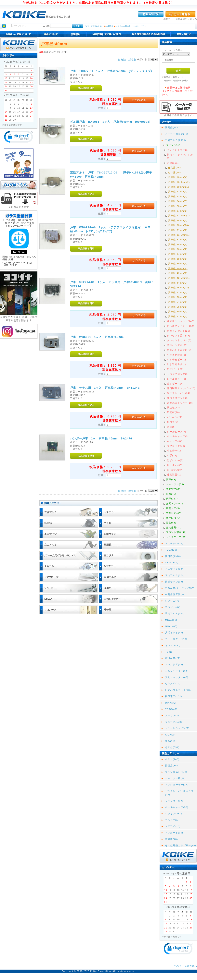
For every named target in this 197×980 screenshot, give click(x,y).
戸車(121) (173, 163)
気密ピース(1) (175, 369)
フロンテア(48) (174, 664)
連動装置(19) (175, 475)
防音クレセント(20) (179, 331)
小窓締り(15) (175, 451)
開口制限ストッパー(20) (181, 388)
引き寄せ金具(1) (177, 364)
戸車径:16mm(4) (178, 177)
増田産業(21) (173, 658)
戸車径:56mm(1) (178, 307)
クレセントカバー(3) (179, 340)
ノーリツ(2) (172, 715)
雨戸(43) (171, 479)
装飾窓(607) (173, 489)
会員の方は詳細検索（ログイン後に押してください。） (177, 91)
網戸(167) (172, 499)
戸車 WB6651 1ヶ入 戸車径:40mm (97, 337)
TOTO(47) (171, 709)
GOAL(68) (171, 626)
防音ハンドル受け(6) (179, 350)
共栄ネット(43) (174, 633)
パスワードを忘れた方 (92, 26)
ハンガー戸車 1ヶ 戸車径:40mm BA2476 (101, 438)
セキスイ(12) (173, 683)
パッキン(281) (174, 813)
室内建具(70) (174, 527)
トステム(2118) (174, 543)
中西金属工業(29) (175, 594)
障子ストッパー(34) (179, 393)
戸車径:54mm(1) (178, 302)
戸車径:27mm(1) (178, 211)
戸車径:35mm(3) (178, 244)
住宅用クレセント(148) (181, 321)
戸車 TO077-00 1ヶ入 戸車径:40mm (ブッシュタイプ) (111, 71)
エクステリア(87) (176, 537)
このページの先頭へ (185, 966)
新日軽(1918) (173, 556)
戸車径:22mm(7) (178, 191)
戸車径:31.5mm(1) (179, 235)
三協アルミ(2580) (176, 140)
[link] (19, 138)
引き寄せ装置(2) (177, 355)
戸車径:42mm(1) (178, 273)
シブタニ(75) (173, 601)
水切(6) (171, 427)
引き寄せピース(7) (178, 359)
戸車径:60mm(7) (178, 311)
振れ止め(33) (175, 465)
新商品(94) (171, 127)
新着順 (132, 60)
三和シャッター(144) (177, 671)
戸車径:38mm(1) (178, 259)
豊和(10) (170, 741)
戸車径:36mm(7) (178, 249)
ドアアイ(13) (173, 826)
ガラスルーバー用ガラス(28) (179, 793)
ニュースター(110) (176, 639)
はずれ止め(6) (175, 460)
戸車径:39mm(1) (178, 263)
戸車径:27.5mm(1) (179, 215)
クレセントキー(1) (178, 150)
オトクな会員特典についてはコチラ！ (131, 26)
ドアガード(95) (174, 833)
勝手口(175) (173, 518)
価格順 (122, 60)
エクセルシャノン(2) (177, 728)
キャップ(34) (175, 441)
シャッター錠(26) (175, 778)
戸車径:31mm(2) (178, 230)
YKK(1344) (172, 562)
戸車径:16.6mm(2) (179, 182)
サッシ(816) (173, 145)
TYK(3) (169, 652)
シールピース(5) (177, 431)
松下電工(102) (174, 696)
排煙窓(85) (171, 765)
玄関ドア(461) (175, 503)
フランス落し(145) (176, 772)
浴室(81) (171, 523)
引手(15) (172, 455)
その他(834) (172, 747)
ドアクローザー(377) (177, 785)
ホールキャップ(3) (178, 436)
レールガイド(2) (177, 379)
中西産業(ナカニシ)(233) (180, 588)
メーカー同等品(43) (177, 134)
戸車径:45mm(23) (178, 287)
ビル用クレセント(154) (181, 326)
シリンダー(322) (175, 801)
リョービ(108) (174, 722)
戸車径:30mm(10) (178, 225)
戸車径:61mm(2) (178, 316)
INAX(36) (171, 703)
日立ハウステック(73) (178, 690)
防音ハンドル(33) (177, 345)
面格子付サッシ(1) (178, 398)
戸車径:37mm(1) (178, 254)
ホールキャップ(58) (177, 807)
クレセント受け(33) (179, 335)
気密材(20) (173, 412)
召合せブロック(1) (178, 374)
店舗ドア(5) (173, 508)
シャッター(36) (175, 484)
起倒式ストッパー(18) (180, 403)
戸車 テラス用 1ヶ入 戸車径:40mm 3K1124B (105, 388)
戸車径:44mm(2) (178, 283)
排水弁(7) (173, 422)
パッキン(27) (175, 417)
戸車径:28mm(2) (178, 220)
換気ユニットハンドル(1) (180, 156)
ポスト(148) (172, 759)
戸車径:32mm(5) (178, 239)
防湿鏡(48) (171, 839)
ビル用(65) (174, 172)
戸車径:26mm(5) (178, 206)
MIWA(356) (172, 620)
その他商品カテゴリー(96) (181, 845)
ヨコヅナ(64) (173, 607)
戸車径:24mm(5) (178, 201)
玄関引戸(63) (174, 513)
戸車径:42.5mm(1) (179, 278)
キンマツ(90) (173, 645)
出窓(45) (171, 494)
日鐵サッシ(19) (174, 582)
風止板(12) (173, 407)
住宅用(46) (174, 167)
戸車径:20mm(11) (178, 187)
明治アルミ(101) (175, 613)
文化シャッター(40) (177, 677)
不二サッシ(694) (175, 569)
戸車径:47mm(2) (178, 292)
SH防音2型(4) (175, 470)
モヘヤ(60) (171, 820)
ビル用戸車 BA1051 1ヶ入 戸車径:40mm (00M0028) (112, 122)
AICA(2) (170, 735)
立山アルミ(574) (175, 575)
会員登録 (110, 26)
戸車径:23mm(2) (178, 196)
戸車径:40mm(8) (178, 268)
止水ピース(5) (175, 383)
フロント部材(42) (176, 532)
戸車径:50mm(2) (178, 297)
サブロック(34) (176, 446)
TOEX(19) (171, 550)
